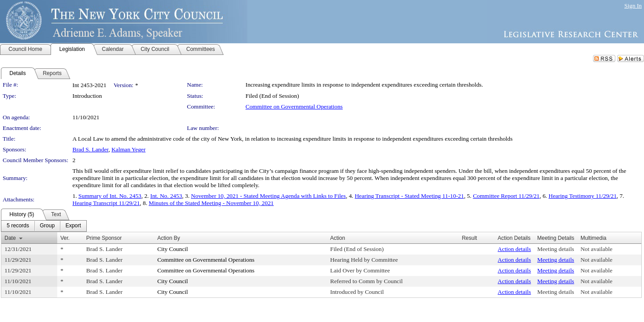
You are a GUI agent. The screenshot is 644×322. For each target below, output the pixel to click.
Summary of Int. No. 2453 (110, 196)
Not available (596, 249)
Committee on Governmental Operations (294, 107)
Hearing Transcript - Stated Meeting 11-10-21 (409, 196)
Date (10, 238)
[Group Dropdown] (47, 226)
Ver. (65, 238)
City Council (173, 249)
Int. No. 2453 (166, 196)
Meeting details (556, 249)
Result (470, 238)
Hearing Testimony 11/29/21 (583, 196)
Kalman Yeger (128, 149)
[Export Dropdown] (73, 226)
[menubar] (44, 226)
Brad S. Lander (91, 149)
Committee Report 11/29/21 (506, 196)
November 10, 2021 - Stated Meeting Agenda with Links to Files (268, 196)
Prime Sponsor (104, 238)
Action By (169, 238)
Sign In (633, 6)
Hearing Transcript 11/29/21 (106, 203)
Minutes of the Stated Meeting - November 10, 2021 (211, 203)
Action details (514, 249)
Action (337, 238)
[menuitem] (18, 226)
